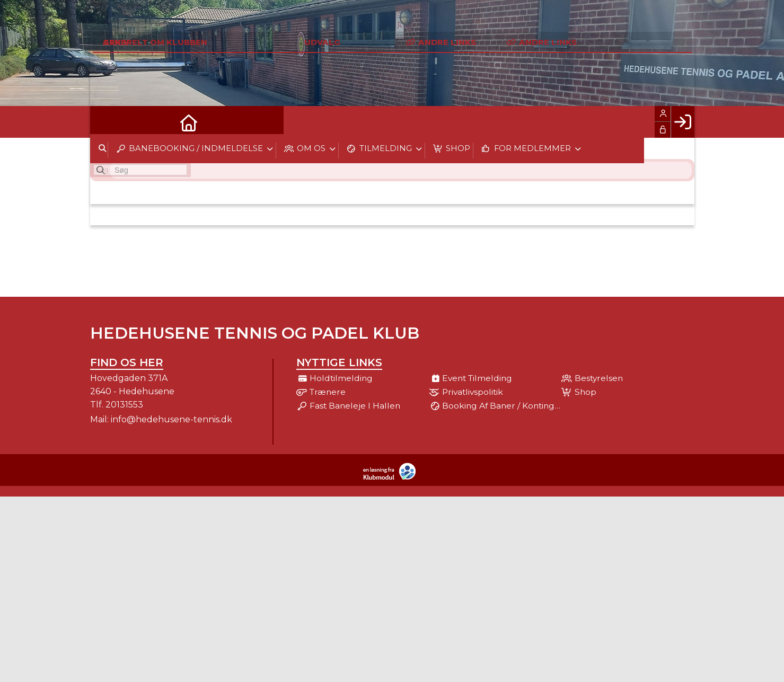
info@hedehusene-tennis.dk (171, 419)
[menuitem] (106, 122)
